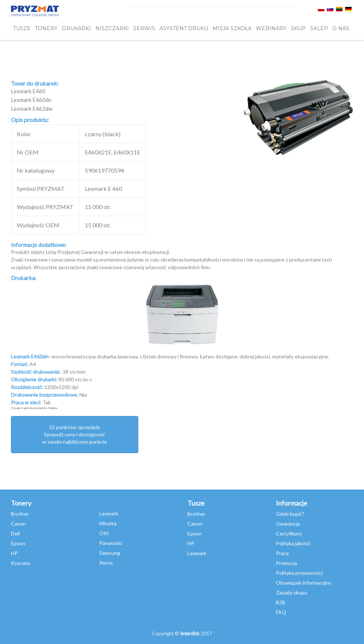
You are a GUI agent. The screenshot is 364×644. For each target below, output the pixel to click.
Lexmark (109, 513)
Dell (15, 533)
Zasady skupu (292, 592)
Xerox (106, 563)
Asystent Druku (184, 28)
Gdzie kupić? (290, 514)
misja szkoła (232, 28)
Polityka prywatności (299, 573)
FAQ (281, 612)
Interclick (190, 633)
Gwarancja (288, 524)
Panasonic (111, 543)
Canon (18, 524)
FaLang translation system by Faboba (34, 408)
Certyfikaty (289, 533)
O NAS (341, 28)
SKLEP (319, 28)
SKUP (298, 28)
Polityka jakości (293, 543)
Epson (18, 543)
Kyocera (20, 563)
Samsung (110, 553)
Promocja (286, 563)
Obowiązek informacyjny (304, 583)
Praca (282, 553)
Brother (20, 514)
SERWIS (144, 28)
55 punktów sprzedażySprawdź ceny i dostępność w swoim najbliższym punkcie (75, 434)
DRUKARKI (76, 28)
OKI (104, 533)
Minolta (108, 523)
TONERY (46, 28)
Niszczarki (112, 28)
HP (14, 553)
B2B (281, 602)
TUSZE (22, 28)
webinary (271, 28)
